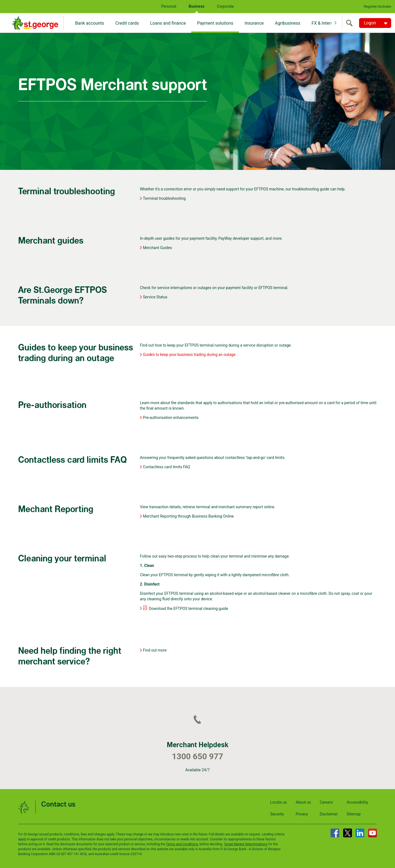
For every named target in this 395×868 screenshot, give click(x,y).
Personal (169, 6)
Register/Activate (377, 6)
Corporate (225, 6)
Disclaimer (329, 814)
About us (303, 802)
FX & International (329, 23)
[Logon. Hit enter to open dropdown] (375, 23)
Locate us (279, 802)
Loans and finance (168, 23)
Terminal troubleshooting (164, 198)
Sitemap (353, 814)
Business (197, 6)
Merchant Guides (157, 248)
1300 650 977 (197, 756)
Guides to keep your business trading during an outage (189, 355)
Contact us (58, 805)
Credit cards (127, 23)
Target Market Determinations (246, 844)
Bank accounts (90, 23)
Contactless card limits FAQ (167, 467)
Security (277, 814)
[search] (351, 23)
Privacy (302, 814)
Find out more (155, 650)
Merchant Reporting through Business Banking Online (188, 516)
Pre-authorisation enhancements (171, 418)
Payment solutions (215, 23)
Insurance (254, 23)
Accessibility (357, 802)
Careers (326, 802)
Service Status (155, 297)
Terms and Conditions (182, 844)
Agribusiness (288, 23)
